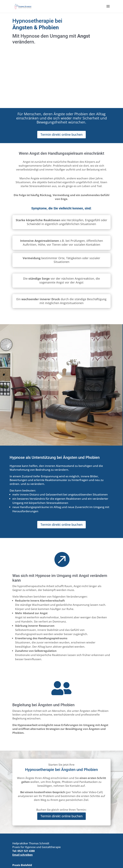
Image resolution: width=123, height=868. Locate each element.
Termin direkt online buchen (61, 79)
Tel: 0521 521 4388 (24, 795)
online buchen (26, 839)
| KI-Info (80, 858)
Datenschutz (66, 858)
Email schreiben (23, 799)
